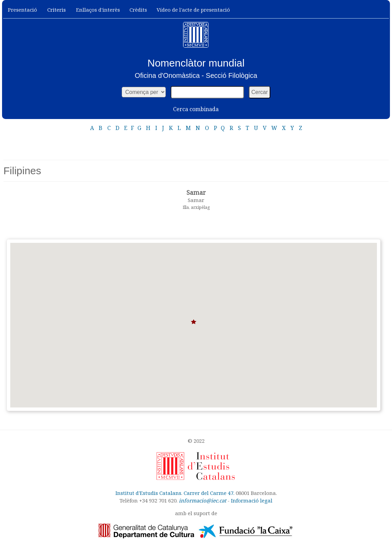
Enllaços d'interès (98, 10)
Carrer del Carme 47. (209, 493)
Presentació (22, 10)
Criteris (57, 10)
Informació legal (252, 500)
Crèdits (138, 10)
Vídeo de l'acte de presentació (193, 10)
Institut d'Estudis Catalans (148, 493)
